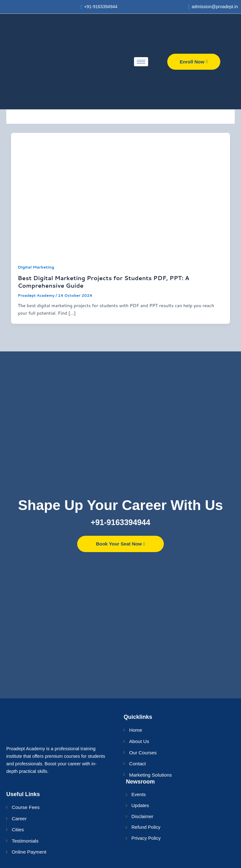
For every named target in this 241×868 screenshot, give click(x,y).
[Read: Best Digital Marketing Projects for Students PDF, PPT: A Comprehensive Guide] (121, 195)
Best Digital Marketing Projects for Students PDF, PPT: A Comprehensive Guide (103, 283)
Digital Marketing (36, 268)
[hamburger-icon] (141, 63)
